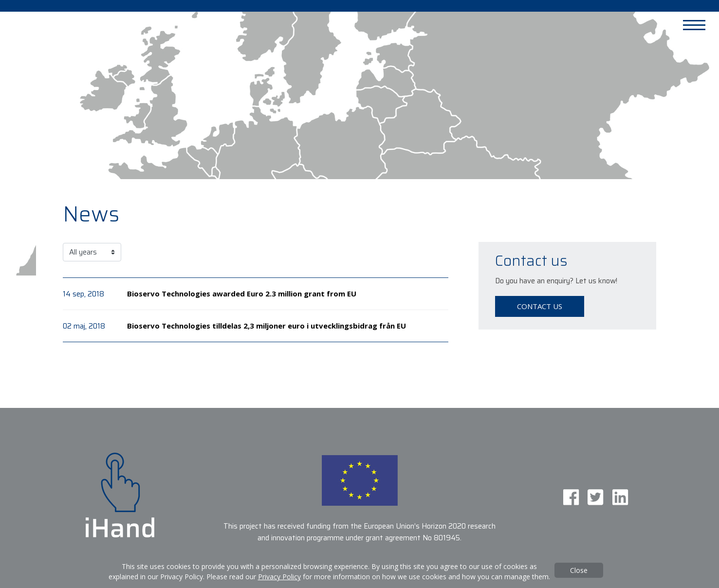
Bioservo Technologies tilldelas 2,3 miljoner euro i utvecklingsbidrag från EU (267, 326)
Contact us (540, 306)
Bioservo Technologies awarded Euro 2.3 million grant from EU (242, 294)
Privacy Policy (279, 577)
